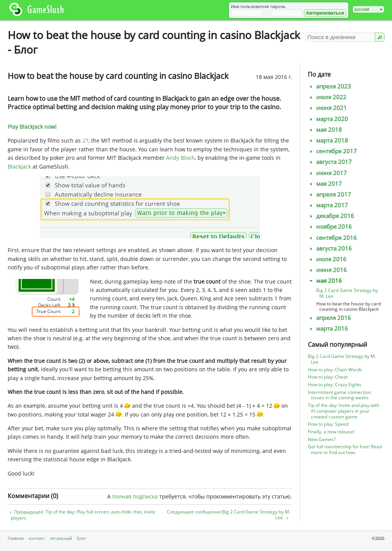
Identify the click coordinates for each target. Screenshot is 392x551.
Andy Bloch (180, 158)
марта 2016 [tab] (328, 329)
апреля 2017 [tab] (329, 194)
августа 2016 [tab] (330, 248)
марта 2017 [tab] (328, 205)
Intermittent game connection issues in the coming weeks (339, 395)
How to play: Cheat (328, 377)
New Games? (322, 439)
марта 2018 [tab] (328, 140)
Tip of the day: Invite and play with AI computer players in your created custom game (344, 411)
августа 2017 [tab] (330, 162)
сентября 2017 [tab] (332, 151)
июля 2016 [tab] (327, 259)
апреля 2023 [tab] (329, 86)
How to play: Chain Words (335, 370)
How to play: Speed (328, 424)
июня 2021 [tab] (327, 108)
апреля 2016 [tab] (329, 318)
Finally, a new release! (331, 432)
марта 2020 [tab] (328, 119)
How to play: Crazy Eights (335, 385)
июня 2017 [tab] (327, 173)
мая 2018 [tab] (325, 130)
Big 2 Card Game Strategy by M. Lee (347, 293)
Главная (16, 538)
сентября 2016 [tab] (332, 238)
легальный (61, 538)
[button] (325, 13)
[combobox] (368, 9)
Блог (82, 538)
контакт (37, 538)
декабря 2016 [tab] (331, 216)
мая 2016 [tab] (325, 281)
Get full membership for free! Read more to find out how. (345, 449)
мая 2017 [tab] (325, 184)
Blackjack (19, 166)
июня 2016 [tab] (327, 270)
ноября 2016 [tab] (330, 227)
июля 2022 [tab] (327, 97)
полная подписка (135, 496)
